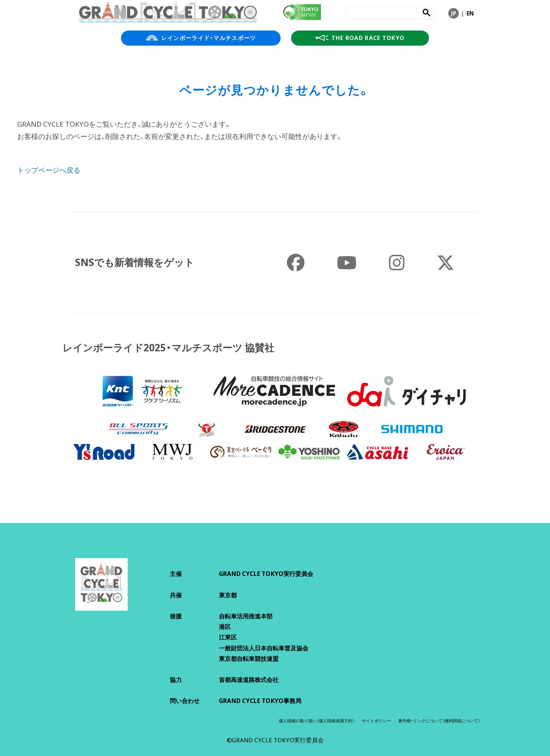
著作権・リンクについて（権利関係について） (439, 721)
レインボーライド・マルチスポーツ (201, 38)
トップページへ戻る (49, 170)
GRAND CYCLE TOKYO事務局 (260, 701)
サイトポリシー (376, 721)
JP (454, 13)
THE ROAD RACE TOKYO (360, 38)
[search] (383, 13)
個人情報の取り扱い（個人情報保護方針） (317, 721)
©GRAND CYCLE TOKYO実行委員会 (275, 740)
